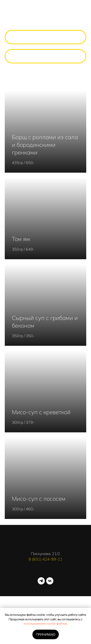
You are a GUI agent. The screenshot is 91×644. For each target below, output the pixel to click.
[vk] (50, 581)
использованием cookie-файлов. (45, 624)
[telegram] (41, 581)
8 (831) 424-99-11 (45, 559)
